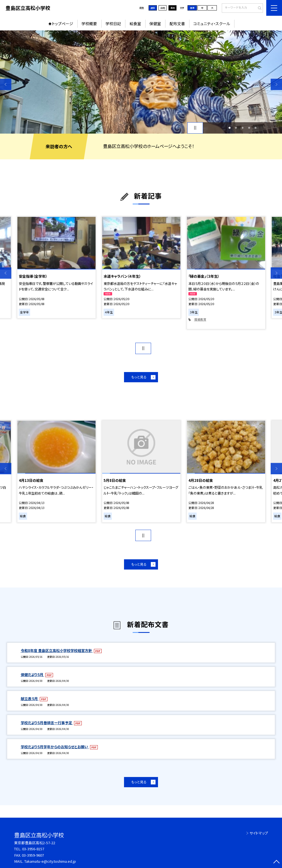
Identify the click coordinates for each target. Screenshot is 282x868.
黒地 (173, 8)
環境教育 (200, 319)
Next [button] (276, 85)
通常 (153, 8)
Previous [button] (6, 85)
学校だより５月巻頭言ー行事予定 (47, 723)
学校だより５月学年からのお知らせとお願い (55, 747)
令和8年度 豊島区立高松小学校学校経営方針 (57, 650)
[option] (141, 82)
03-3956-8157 (33, 849)
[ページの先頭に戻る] (276, 862)
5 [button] (255, 128)
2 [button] (236, 128)
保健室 (155, 24)
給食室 (135, 24)
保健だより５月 (32, 675)
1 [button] (230, 128)
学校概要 (89, 24)
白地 (163, 8)
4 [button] (249, 128)
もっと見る (139, 377)
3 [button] (243, 128)
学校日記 (113, 24)
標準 (192, 8)
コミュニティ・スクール (212, 24)
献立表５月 (30, 699)
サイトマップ (259, 833)
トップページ (63, 24)
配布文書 (177, 24)
